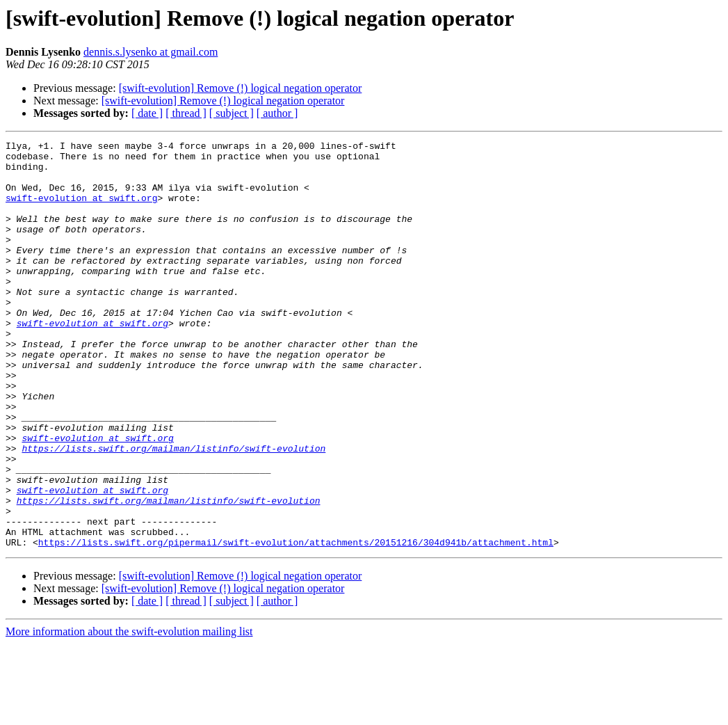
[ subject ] (232, 113)
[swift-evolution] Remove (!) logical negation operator (241, 88)
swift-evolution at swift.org (81, 210)
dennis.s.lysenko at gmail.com (151, 52)
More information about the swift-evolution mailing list (129, 713)
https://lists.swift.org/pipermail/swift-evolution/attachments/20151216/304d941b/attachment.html (296, 623)
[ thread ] (186, 113)
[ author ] (277, 113)
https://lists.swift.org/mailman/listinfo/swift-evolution (173, 511)
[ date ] (147, 113)
